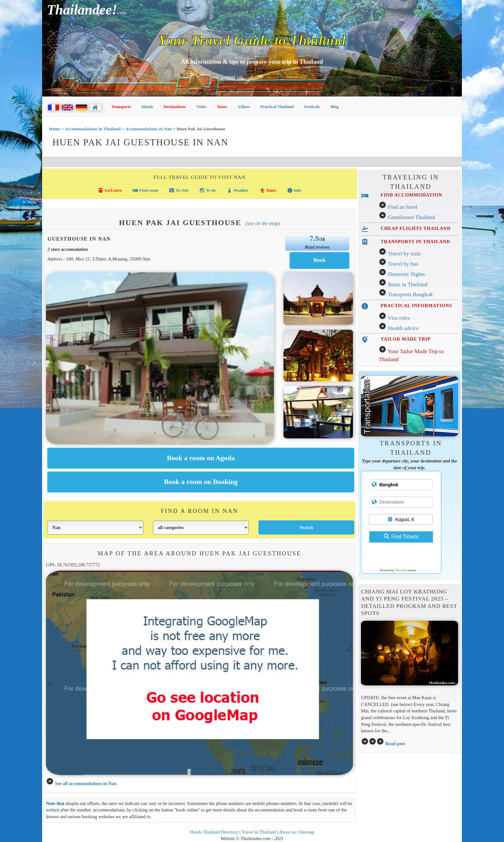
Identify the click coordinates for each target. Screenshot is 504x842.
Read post (395, 744)
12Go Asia (401, 570)
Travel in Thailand (259, 832)
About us (288, 832)
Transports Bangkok (410, 294)
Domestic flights (406, 274)
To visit (179, 190)
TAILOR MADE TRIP (405, 339)
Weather (238, 190)
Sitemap (306, 832)
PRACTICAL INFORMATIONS (416, 306)
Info (294, 190)
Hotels (147, 107)
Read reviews (317, 247)
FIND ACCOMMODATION (411, 195)
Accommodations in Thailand (93, 129)
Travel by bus (403, 264)
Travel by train (404, 254)
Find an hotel (403, 207)
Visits (201, 107)
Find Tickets (401, 537)
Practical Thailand (277, 107)
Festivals (312, 107)
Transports (121, 107)
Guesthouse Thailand (411, 217)
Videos (244, 107)
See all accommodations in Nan (86, 783)
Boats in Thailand (408, 284)
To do (208, 190)
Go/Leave (110, 190)
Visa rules (399, 318)
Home (55, 129)
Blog (334, 107)
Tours (222, 107)
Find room (145, 190)
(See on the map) (263, 223)
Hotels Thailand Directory (214, 832)
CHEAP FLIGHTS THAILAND (416, 228)
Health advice (403, 328)
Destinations (175, 107)
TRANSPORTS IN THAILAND (415, 242)
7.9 (314, 238)
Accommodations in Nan (149, 129)
